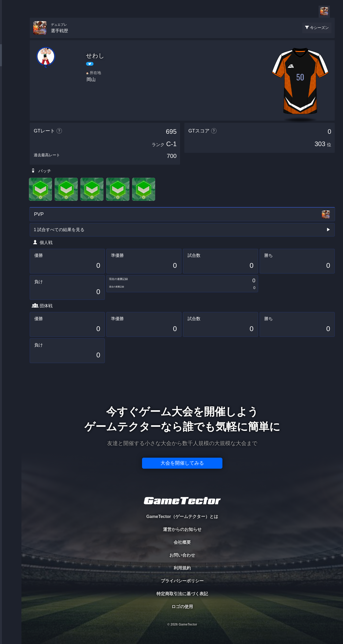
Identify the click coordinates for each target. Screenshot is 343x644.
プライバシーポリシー (182, 581)
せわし (95, 56)
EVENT (11, 126)
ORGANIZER (11, 82)
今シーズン (319, 28)
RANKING (11, 104)
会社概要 (182, 542)
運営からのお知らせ (182, 529)
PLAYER (11, 60)
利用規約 (182, 568)
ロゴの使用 (182, 607)
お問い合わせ (182, 555)
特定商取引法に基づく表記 (182, 594)
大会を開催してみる (182, 463)
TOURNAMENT (11, 38)
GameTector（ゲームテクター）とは (182, 517)
